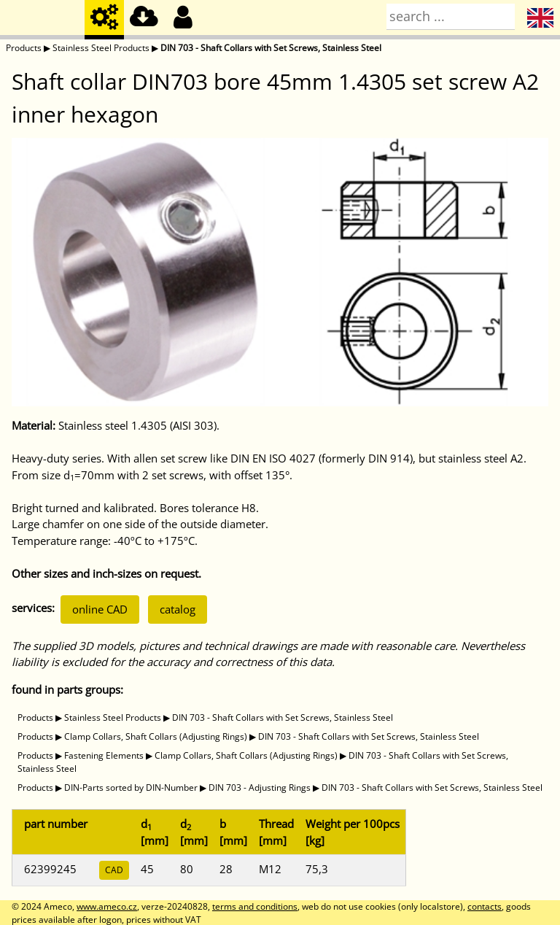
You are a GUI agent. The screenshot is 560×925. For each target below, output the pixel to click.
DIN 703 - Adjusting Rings (260, 787)
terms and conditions (255, 906)
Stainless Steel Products (101, 48)
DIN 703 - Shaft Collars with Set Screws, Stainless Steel (271, 48)
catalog (178, 609)
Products (24, 48)
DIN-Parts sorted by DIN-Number (131, 787)
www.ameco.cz (107, 906)
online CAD (100, 609)
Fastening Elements (104, 755)
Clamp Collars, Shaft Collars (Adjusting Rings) (156, 736)
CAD (114, 870)
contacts (485, 906)
